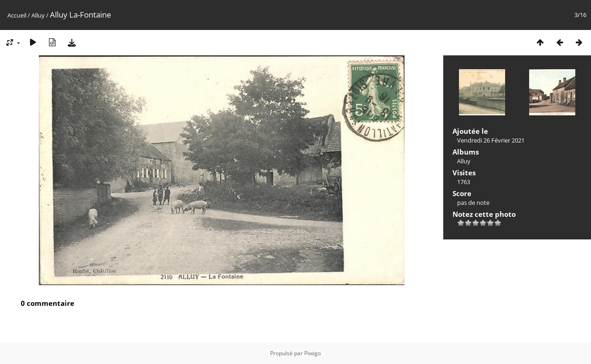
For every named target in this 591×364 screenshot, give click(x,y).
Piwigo (313, 353)
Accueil (17, 15)
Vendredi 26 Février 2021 (491, 140)
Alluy (38, 15)
